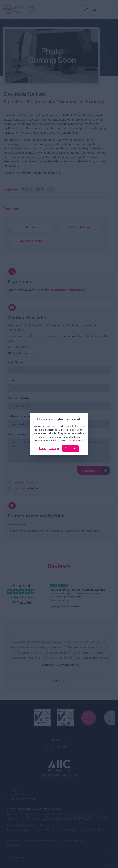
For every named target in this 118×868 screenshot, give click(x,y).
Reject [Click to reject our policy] (43, 448)
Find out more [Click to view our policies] (76, 440)
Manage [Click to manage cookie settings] (54, 448)
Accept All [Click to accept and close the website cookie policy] (70, 448)
